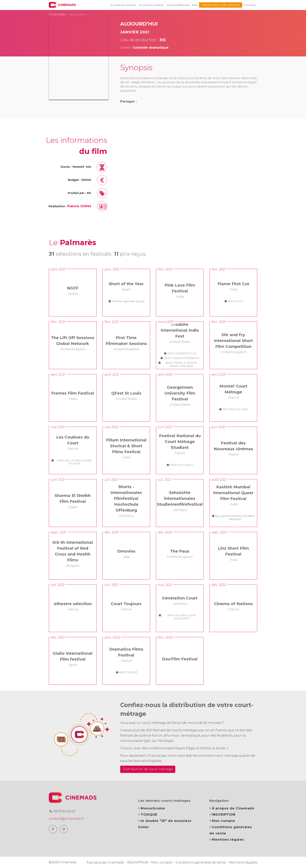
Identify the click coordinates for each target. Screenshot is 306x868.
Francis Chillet (79, 206)
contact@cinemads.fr (66, 819)
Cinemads (57, 14)
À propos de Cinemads (123, 5)
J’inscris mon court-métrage (221, 5)
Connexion (250, 5)
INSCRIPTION (224, 815)
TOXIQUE (149, 815)
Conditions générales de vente (201, 862)
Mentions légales (228, 840)
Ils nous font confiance (151, 5)
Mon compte (224, 821)
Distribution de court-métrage (148, 769)
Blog (195, 5)
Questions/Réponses (178, 5)
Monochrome (153, 808)
